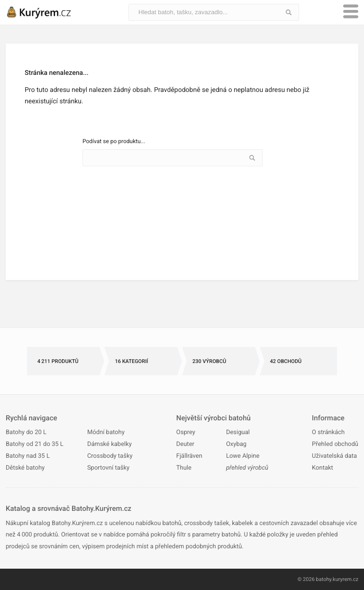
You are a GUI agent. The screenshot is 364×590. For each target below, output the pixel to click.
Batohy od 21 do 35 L (35, 444)
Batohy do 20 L (26, 432)
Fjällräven (189, 456)
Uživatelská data (334, 456)
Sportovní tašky (108, 468)
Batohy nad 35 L (28, 456)
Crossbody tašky (110, 456)
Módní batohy (106, 432)
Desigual (238, 432)
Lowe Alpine (243, 456)
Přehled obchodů (335, 444)
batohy (324, 579)
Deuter (185, 444)
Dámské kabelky (109, 444)
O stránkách (328, 432)
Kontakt (323, 468)
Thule (184, 468)
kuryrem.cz (346, 579)
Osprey (186, 432)
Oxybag (236, 444)
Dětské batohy (25, 468)
